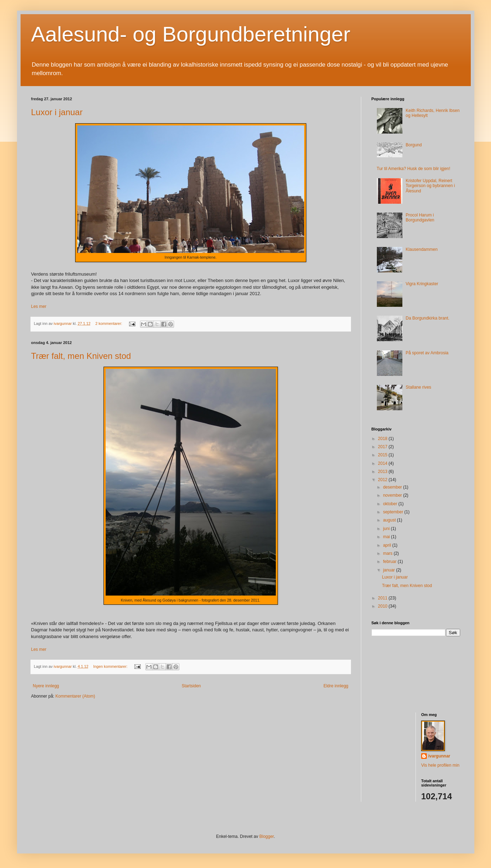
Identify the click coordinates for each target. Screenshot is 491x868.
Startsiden (191, 686)
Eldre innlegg (336, 686)
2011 (383, 598)
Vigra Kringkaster (422, 284)
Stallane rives (418, 387)
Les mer (39, 306)
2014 (383, 463)
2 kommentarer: (109, 323)
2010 (383, 606)
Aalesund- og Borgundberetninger (191, 34)
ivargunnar (439, 756)
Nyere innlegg (46, 686)
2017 (383, 447)
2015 (383, 455)
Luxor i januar (57, 112)
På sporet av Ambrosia (427, 353)
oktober (390, 504)
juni (387, 529)
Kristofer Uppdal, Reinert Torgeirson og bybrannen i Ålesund (430, 186)
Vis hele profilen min (440, 765)
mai (387, 537)
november (393, 495)
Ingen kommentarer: (111, 666)
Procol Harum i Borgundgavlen (420, 218)
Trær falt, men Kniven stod (81, 356)
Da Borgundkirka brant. (427, 318)
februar (390, 562)
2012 (383, 480)
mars (388, 553)
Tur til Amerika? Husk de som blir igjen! (414, 169)
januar (389, 570)
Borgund (414, 145)
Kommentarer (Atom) (75, 696)
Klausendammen (422, 249)
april (387, 545)
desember (393, 487)
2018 (383, 439)
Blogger (267, 836)
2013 (383, 472)
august (390, 520)
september (394, 512)
